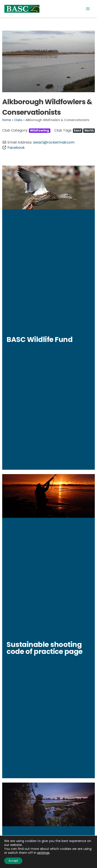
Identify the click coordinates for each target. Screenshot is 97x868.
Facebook (16, 148)
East (78, 131)
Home (7, 120)
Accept (13, 861)
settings (43, 853)
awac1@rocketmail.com (54, 142)
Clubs (18, 120)
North (89, 131)
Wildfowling (40, 131)
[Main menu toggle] (88, 9)
